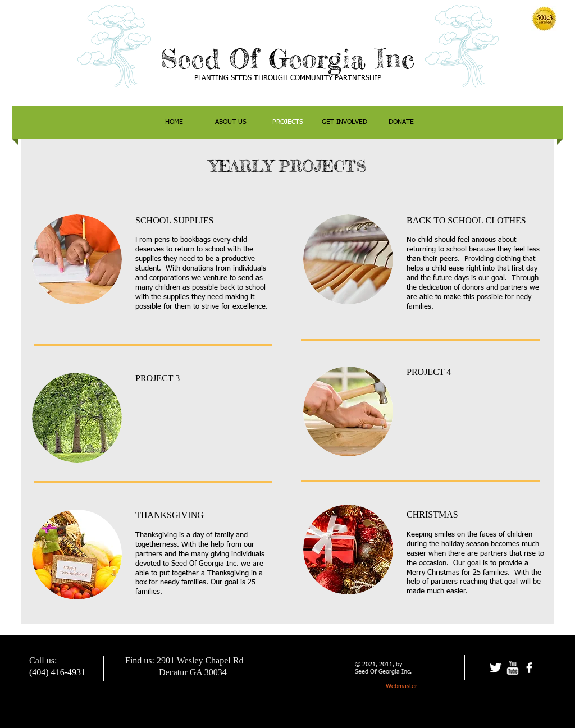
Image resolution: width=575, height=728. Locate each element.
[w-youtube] (512, 668)
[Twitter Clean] (496, 668)
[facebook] (529, 668)
